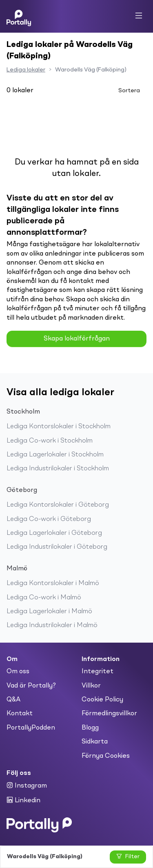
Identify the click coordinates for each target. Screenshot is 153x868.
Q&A (13, 700)
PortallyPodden (31, 728)
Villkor (91, 686)
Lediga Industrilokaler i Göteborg (57, 547)
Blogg (90, 728)
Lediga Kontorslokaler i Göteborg (58, 505)
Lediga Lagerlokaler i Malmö (49, 612)
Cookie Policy (102, 700)
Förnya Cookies (106, 756)
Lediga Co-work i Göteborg (49, 519)
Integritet (98, 672)
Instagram (27, 786)
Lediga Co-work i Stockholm (50, 441)
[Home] (19, 16)
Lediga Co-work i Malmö (44, 598)
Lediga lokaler (26, 70)
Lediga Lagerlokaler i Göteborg (54, 533)
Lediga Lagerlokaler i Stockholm (55, 455)
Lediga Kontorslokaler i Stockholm (59, 427)
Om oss (18, 672)
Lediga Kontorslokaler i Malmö (53, 583)
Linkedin (23, 800)
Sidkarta (95, 742)
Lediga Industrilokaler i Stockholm (58, 469)
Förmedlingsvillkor (109, 714)
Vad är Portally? (31, 686)
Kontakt (20, 714)
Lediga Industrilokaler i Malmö (52, 625)
